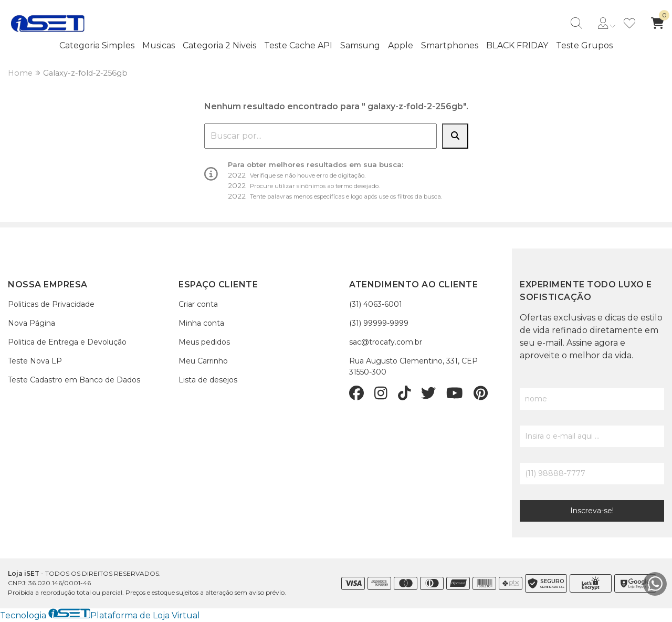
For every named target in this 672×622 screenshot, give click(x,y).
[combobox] (321, 136)
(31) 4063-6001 (376, 304)
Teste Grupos (584, 45)
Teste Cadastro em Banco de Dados (74, 380)
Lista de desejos (208, 380)
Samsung (360, 45)
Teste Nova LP (35, 361)
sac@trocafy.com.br (386, 342)
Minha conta (201, 323)
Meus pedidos (204, 342)
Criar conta (198, 304)
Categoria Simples (97, 45)
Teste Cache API (298, 45)
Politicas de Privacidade (51, 304)
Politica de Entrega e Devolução (67, 342)
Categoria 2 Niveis (219, 45)
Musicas (159, 45)
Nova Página (31, 323)
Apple (401, 45)
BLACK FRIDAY (517, 45)
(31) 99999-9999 (379, 323)
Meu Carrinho (203, 361)
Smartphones (450, 45)
